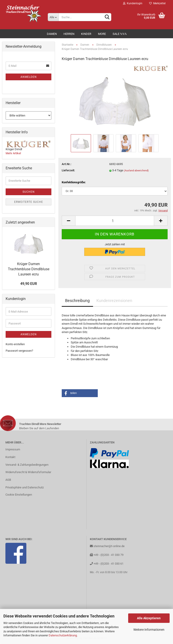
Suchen (29, 192)
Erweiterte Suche (29, 202)
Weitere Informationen (149, 630)
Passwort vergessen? (19, 351)
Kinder (86, 34)
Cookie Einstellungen (19, 495)
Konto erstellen (15, 344)
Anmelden (29, 77)
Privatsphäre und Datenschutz (25, 487)
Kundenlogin (133, 3)
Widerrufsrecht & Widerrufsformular (28, 472)
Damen (52, 34)
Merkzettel (157, 3)
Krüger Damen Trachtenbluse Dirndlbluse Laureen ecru (29, 269)
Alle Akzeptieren (149, 618)
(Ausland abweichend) (136, 171)
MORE (102, 34)
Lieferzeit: (68, 170)
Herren (69, 34)
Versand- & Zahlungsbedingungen (27, 465)
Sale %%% (120, 34)
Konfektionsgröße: (74, 182)
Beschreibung (77, 301)
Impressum (13, 449)
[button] (80, 393)
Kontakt (10, 457)
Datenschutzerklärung (63, 635)
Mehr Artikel (13, 153)
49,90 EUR (29, 284)
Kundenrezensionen (114, 301)
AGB (8, 480)
